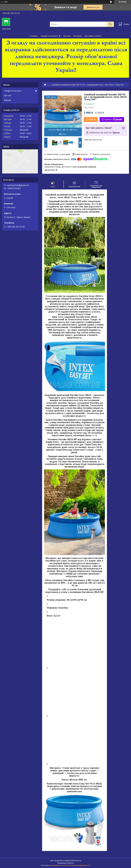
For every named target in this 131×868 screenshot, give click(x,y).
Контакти (78, 36)
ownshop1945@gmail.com (18, 185)
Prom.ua (78, 861)
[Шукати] (110, 24)
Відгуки (7, 100)
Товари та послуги (49, 36)
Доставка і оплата (93, 36)
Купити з (113, 120)
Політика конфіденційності (80, 865)
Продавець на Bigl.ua (65, 863)
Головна (34, 36)
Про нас (67, 36)
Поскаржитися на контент (59, 865)
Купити (92, 119)
